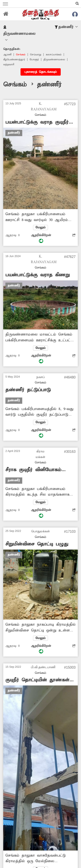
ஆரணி (7, 55)
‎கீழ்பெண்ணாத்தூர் (14, 60)
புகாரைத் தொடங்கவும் (41, 72)
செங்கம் (21, 55)
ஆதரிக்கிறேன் (41, 238)
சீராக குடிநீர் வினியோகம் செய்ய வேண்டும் (33, 470)
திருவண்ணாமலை (54, 60)
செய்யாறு (36, 55)
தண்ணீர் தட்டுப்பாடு (28, 390)
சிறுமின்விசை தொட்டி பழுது (37, 544)
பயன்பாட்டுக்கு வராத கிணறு (38, 275)
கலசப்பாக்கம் (54, 55)
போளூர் (34, 60)
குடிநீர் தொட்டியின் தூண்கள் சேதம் (37, 680)
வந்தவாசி (9, 64)
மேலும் (40, 227)
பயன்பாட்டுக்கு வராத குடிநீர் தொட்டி (37, 122)
